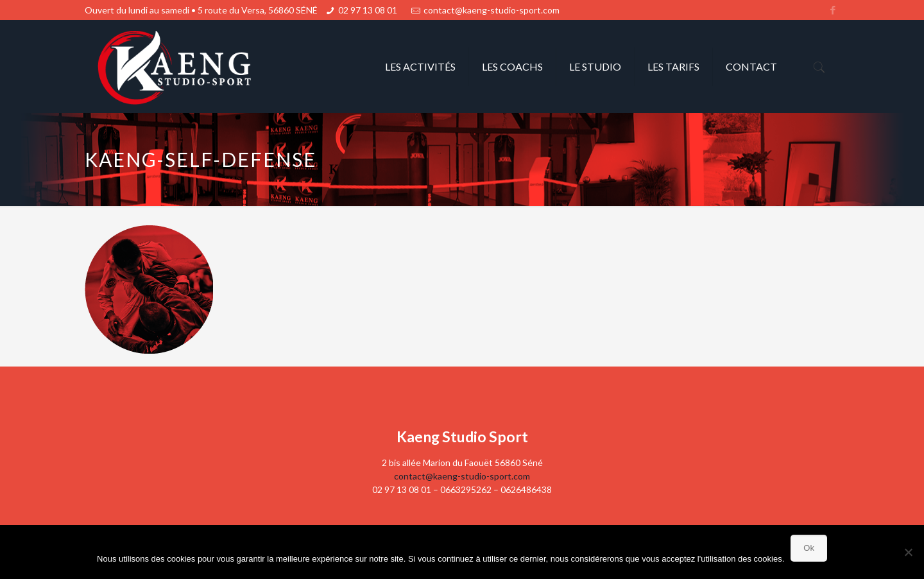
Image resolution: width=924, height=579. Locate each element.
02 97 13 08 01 (368, 10)
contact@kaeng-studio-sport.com (492, 10)
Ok (809, 548)
